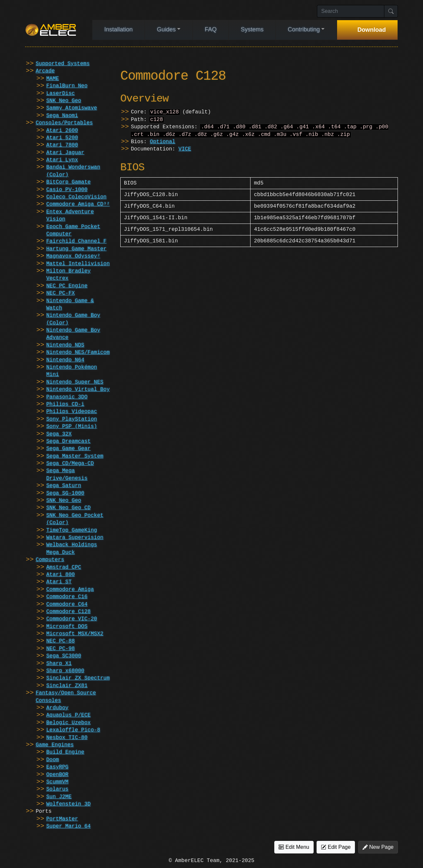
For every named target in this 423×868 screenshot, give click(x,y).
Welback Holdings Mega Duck (72, 549)
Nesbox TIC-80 (67, 738)
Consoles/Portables (64, 123)
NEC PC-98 (60, 649)
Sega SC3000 (64, 656)
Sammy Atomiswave (72, 108)
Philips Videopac (72, 412)
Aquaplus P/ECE (68, 715)
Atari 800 (60, 575)
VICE (185, 152)
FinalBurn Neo (67, 86)
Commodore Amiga (70, 590)
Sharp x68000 (65, 671)
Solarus (57, 789)
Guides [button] (166, 29)
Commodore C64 (67, 604)
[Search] (351, 11)
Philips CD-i (65, 404)
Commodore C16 (67, 597)
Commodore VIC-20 (72, 619)
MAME (53, 79)
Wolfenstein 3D (68, 804)
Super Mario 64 (68, 826)
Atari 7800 (62, 145)
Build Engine (65, 752)
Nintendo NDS (65, 345)
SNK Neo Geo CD (68, 508)
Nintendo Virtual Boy (78, 390)
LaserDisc (60, 94)
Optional (163, 145)
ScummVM (57, 782)
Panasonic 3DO (67, 397)
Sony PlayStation (72, 419)
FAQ (211, 29)
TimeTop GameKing (72, 530)
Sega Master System (75, 456)
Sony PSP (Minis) (72, 427)
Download (371, 30)
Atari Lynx (62, 160)
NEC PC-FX (60, 293)
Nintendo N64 (65, 360)
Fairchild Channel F (76, 241)
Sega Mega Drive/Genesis (67, 475)
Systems (252, 29)
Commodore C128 (68, 612)
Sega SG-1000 (65, 493)
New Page (378, 847)
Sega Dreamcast (68, 441)
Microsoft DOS (67, 627)
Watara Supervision (75, 538)
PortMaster (62, 819)
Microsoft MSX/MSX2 (75, 634)
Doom (53, 760)
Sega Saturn (64, 486)
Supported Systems (63, 64)
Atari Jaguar (65, 153)
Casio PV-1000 (67, 190)
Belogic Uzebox (68, 723)
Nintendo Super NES (75, 382)
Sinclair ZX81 (67, 686)
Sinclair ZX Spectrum (78, 678)
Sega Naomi (62, 116)
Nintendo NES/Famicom (78, 352)
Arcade (45, 71)
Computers (50, 560)
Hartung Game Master (76, 249)
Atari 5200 (62, 138)
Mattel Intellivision (78, 264)
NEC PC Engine (67, 286)
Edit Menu (294, 847)
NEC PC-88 (60, 641)
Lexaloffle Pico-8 (73, 730)
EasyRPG (57, 767)
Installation (119, 29)
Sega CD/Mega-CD (70, 464)
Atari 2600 (62, 131)
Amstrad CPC (64, 567)
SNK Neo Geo (64, 101)
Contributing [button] (304, 29)
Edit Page (336, 847)
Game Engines (55, 745)
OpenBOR (57, 775)
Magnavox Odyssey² (73, 256)
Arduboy (57, 708)
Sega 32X (59, 434)
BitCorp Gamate (68, 182)
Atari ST (59, 582)
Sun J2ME (59, 797)
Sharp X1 (59, 664)
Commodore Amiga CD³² (78, 204)
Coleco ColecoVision (76, 197)
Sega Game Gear (68, 449)
